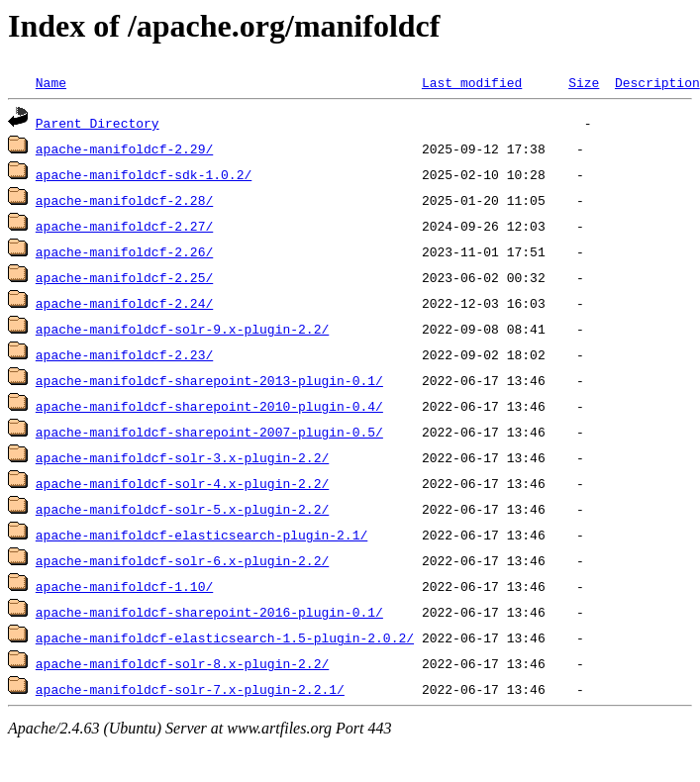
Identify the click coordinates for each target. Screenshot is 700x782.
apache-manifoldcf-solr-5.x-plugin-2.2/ (182, 509)
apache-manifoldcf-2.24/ (124, 303)
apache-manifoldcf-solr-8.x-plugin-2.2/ (182, 663)
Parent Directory (98, 123)
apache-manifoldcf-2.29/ (124, 148)
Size (584, 82)
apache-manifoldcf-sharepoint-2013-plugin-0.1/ (209, 380)
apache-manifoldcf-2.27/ (124, 226)
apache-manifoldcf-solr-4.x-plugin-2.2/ (182, 483)
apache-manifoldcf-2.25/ (124, 277)
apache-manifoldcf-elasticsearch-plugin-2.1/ (201, 535)
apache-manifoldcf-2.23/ (124, 354)
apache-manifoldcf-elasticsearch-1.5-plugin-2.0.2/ (225, 637)
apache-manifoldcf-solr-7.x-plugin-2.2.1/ (190, 689)
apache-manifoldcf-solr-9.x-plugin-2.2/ (182, 329)
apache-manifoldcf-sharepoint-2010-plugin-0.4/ (209, 406)
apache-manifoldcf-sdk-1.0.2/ (144, 174)
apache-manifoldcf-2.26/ (124, 251)
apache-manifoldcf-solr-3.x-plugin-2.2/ (182, 457)
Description (657, 82)
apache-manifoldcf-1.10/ (124, 586)
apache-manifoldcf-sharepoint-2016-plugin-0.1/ (209, 612)
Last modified (472, 82)
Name (51, 82)
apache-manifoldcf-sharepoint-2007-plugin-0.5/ (209, 432)
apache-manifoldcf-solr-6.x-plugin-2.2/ (182, 560)
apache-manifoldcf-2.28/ (124, 200)
